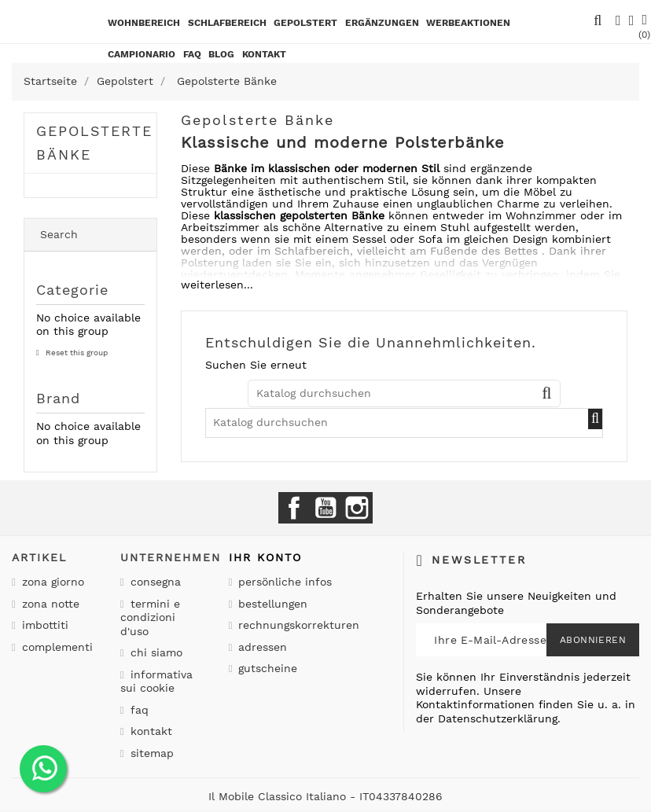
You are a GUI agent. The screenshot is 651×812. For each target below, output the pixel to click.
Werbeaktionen (468, 23)
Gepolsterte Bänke (94, 143)
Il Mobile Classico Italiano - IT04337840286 (325, 796)
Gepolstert (305, 23)
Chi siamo (154, 652)
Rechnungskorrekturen (297, 625)
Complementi (55, 647)
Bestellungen (271, 604)
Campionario (142, 54)
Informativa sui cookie (156, 682)
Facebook (294, 508)
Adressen (261, 647)
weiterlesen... (217, 285)
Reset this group (75, 353)
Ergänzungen (382, 23)
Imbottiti (43, 625)
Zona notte (49, 604)
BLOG (221, 54)
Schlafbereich (227, 23)
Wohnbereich (144, 23)
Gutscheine (266, 668)
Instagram (357, 508)
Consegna (154, 582)
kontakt (264, 54)
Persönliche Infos (283, 582)
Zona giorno (51, 582)
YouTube (325, 508)
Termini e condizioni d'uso (150, 617)
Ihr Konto (265, 557)
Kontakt (149, 731)
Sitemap (150, 753)
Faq (192, 54)
